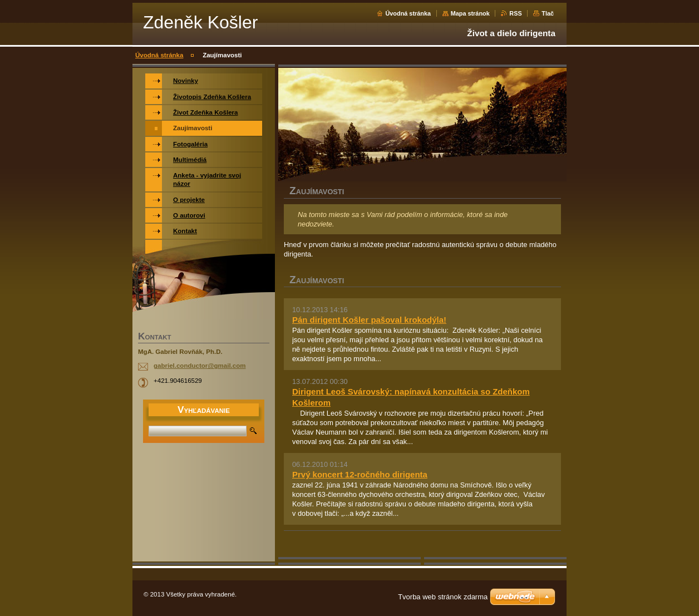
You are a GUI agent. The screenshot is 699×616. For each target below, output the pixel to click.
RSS (515, 13)
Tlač (548, 13)
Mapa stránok (470, 13)
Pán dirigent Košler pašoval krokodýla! (369, 320)
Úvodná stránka (408, 13)
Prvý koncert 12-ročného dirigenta (360, 474)
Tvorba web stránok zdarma (443, 597)
